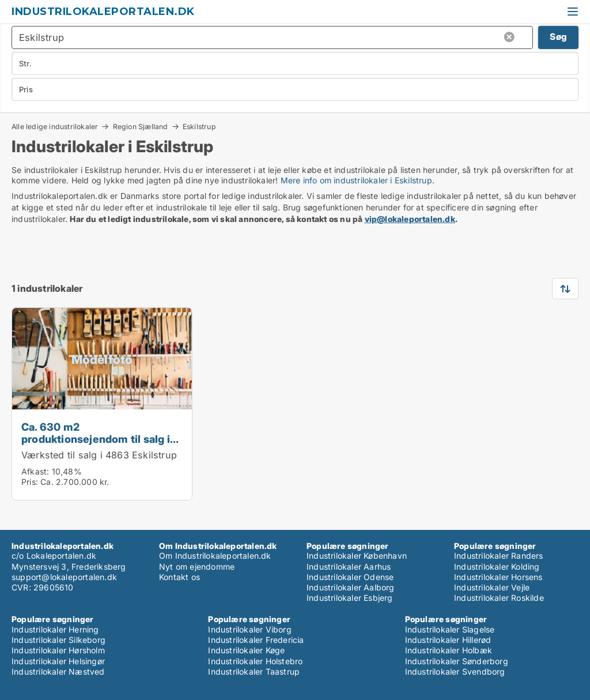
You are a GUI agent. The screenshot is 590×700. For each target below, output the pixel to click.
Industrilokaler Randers (499, 556)
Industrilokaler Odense (350, 577)
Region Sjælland (141, 126)
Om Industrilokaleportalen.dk (215, 556)
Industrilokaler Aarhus (349, 567)
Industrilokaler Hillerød (448, 640)
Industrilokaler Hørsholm (58, 650)
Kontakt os (179, 577)
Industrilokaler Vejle (492, 587)
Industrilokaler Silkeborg (58, 640)
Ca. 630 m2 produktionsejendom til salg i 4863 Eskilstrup (96, 439)
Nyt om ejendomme (197, 567)
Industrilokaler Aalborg (351, 587)
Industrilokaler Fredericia (256, 640)
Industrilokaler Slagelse (450, 629)
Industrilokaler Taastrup (254, 671)
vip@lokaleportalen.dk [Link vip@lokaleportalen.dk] (410, 219)
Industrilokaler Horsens (498, 577)
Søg (558, 37)
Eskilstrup (199, 127)
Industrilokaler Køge (246, 650)
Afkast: (35, 471)
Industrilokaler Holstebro (255, 661)
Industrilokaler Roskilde (499, 598)
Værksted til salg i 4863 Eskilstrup (99, 455)
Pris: (31, 482)
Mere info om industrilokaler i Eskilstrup (356, 180)
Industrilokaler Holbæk (449, 650)
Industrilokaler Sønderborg (457, 661)
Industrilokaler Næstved (58, 671)
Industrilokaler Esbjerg (350, 598)
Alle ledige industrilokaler (55, 126)
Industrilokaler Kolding (497, 567)
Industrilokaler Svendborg (455, 671)
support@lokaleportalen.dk (64, 577)
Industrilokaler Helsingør (58, 661)
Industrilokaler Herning (55, 629)
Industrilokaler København (357, 556)
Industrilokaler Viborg (249, 629)
